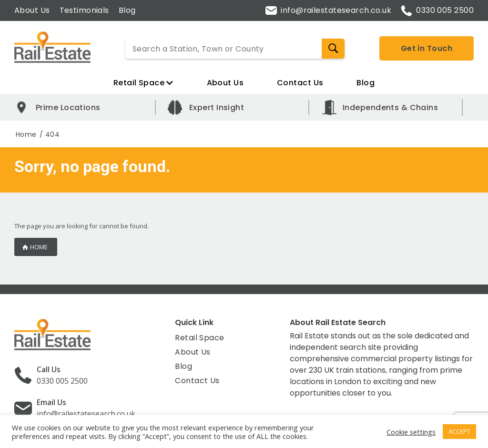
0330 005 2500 (437, 10)
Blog (127, 10)
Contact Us (300, 83)
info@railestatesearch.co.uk (328, 10)
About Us (32, 10)
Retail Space (143, 83)
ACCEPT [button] (459, 431)
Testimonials (84, 10)
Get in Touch (427, 48)
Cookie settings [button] (411, 432)
